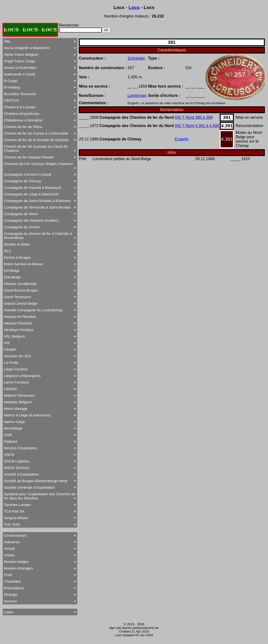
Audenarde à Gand (19, 74)
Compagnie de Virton (21, 214)
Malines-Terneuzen (19, 395)
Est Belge (12, 271)
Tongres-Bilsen (16, 518)
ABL (7, 41)
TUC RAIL (12, 524)
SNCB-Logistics (17, 461)
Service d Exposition (20, 448)
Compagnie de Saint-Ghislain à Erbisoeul (37, 201)
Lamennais (137, 96)
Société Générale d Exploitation (30, 487)
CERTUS (11, 100)
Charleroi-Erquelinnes (22, 114)
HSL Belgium (15, 336)
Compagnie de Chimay (23, 181)
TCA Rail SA (14, 511)
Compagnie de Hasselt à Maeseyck (33, 188)
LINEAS (10, 389)
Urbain (9, 555)
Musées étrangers (19, 568)
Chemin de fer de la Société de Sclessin (36, 140)
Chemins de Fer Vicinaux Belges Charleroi (38, 164)
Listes (9, 612)
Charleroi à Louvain (20, 107)
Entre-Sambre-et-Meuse (24, 264)
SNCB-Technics (17, 468)
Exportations (14, 588)
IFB (7, 343)
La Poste (11, 363)
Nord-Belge (13, 428)
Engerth (182, 139)
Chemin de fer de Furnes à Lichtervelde (36, 133)
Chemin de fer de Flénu (23, 127)
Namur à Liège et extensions (27, 415)
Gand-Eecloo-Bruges (21, 290)
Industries (12, 542)
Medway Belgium (18, 402)
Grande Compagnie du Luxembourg (33, 310)
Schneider (136, 58)
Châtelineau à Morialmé (23, 120)
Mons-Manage (16, 409)
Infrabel (10, 349)
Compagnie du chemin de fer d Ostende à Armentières (38, 236)
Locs (134, 7)
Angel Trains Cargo (20, 61)
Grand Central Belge (21, 303)
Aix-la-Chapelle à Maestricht (27, 48)
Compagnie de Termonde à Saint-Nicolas (37, 207)
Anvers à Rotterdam (20, 68)
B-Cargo (11, 81)
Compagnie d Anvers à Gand (27, 174)
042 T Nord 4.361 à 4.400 (197, 126)
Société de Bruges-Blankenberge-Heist (35, 481)
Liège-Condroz (16, 369)
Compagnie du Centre (22, 227)
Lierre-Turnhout (16, 382)
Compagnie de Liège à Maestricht (31, 194)
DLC (8, 251)
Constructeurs (15, 535)
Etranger (11, 594)
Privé (8, 575)
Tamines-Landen (17, 505)
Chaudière (12, 581)
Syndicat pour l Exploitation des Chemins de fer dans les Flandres (40, 496)
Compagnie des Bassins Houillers (31, 220)
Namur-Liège (15, 422)
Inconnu (10, 601)
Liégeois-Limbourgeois (22, 376)
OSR (8, 435)
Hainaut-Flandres (18, 323)
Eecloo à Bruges (17, 257)
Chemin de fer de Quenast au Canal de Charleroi (36, 148)
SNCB (9, 455)
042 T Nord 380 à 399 (194, 117)
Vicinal (9, 548)
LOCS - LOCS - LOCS (30, 30)
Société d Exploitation (21, 474)
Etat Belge (12, 277)
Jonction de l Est (17, 356)
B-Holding (12, 87)
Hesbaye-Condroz (19, 330)
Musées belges (16, 562)
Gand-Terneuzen (18, 297)
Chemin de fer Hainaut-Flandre (29, 157)
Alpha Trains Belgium (21, 54)
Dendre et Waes (17, 244)
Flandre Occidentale (20, 284)
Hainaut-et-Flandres (20, 317)
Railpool (10, 441)
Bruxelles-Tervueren (20, 94)
